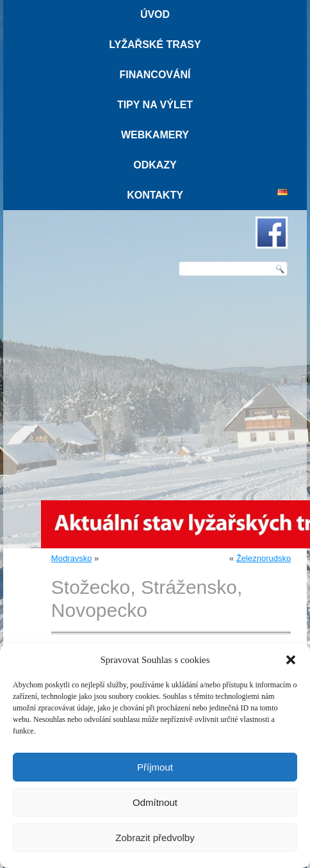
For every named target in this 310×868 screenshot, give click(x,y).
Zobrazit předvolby (155, 838)
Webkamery (155, 135)
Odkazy (155, 165)
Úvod (155, 14)
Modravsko (72, 558)
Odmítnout (155, 802)
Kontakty (155, 195)
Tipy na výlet (155, 105)
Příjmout (155, 767)
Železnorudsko (264, 558)
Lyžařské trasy (155, 45)
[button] (291, 660)
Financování (155, 75)
